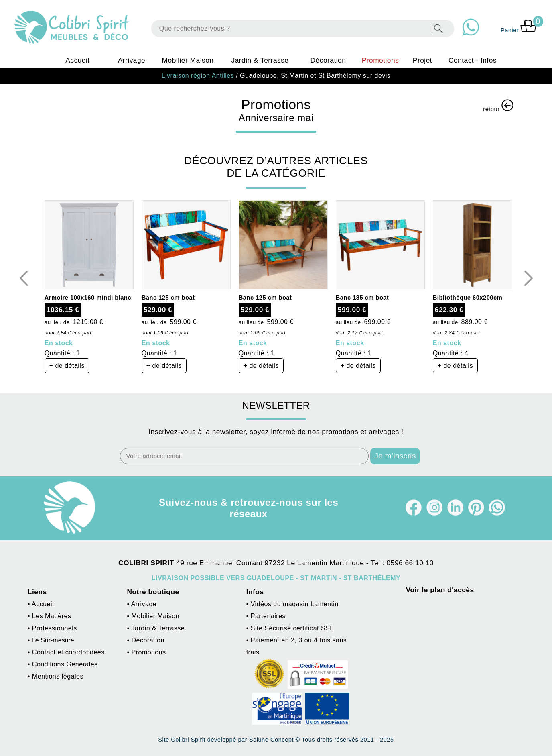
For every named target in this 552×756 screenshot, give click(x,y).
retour (498, 106)
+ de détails (67, 366)
